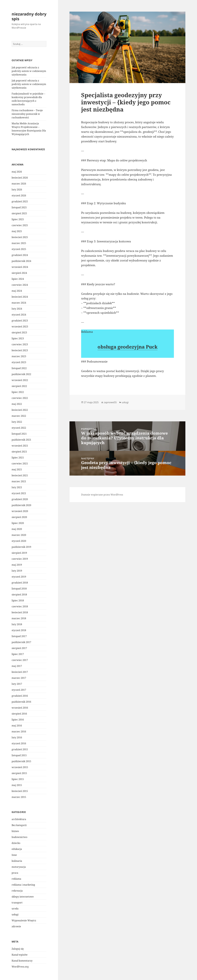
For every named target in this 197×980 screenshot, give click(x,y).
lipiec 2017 (18, 654)
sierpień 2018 (19, 595)
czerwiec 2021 (20, 463)
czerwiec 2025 (20, 225)
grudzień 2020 (20, 499)
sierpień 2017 (19, 648)
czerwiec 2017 (20, 660)
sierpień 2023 (19, 332)
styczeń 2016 (19, 743)
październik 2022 (21, 374)
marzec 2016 (19, 732)
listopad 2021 (19, 434)
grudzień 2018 (20, 583)
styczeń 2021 (19, 493)
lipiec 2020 (18, 523)
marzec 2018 (19, 618)
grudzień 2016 (20, 696)
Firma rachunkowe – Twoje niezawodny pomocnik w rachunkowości (27, 114)
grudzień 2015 (20, 749)
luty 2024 (17, 309)
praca (15, 873)
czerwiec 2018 (20, 606)
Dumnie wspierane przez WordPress (102, 495)
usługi (15, 914)
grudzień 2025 (20, 201)
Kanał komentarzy (22, 961)
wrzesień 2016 (20, 708)
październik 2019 (21, 547)
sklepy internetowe (23, 897)
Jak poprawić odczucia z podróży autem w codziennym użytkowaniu (29, 71)
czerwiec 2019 (20, 559)
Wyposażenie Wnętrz (24, 920)
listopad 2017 (19, 636)
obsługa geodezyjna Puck (128, 347)
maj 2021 (17, 469)
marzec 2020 (19, 535)
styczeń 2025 (19, 249)
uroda (15, 909)
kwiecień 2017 (20, 672)
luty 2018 (17, 624)
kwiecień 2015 (20, 791)
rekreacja (17, 891)
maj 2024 (17, 291)
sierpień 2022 (19, 386)
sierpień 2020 (19, 517)
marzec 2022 (19, 416)
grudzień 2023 (20, 321)
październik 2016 (21, 702)
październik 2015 (21, 761)
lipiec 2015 (18, 779)
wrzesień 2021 (20, 446)
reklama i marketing (23, 885)
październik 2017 (21, 642)
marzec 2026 (19, 184)
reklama (16, 879)
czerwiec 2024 (20, 285)
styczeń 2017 (19, 690)
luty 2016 (17, 737)
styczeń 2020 (19, 541)
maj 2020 (17, 529)
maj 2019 (17, 565)
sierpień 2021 (19, 452)
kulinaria (17, 861)
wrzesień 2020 (20, 511)
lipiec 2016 (18, 720)
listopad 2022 (19, 368)
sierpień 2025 (19, 213)
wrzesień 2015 (20, 767)
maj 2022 (17, 404)
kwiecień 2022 (20, 410)
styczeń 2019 (19, 577)
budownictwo (19, 837)
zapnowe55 (110, 402)
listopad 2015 (19, 755)
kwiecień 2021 (20, 475)
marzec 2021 (19, 481)
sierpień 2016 (19, 714)
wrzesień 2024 (20, 267)
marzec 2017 (19, 678)
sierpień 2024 (19, 273)
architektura (19, 819)
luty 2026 (17, 190)
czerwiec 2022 (20, 398)
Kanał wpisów (20, 955)
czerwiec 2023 (20, 344)
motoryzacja (19, 867)
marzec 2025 (19, 243)
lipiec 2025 (18, 219)
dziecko (16, 843)
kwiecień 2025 (20, 237)
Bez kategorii (19, 825)
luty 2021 (17, 487)
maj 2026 (17, 172)
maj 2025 (17, 231)
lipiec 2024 (18, 279)
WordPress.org (20, 967)
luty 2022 (17, 422)
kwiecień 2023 (20, 350)
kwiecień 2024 (20, 297)
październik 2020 (21, 505)
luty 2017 (17, 684)
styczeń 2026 (19, 195)
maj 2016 (17, 726)
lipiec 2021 (18, 458)
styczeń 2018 (19, 630)
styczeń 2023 (19, 362)
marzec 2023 (19, 356)
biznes (15, 831)
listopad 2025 (19, 207)
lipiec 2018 (18, 600)
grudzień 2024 (20, 255)
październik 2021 (21, 440)
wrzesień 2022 (20, 380)
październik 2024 (21, 261)
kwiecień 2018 (20, 612)
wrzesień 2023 (20, 327)
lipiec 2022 (18, 392)
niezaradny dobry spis (29, 16)
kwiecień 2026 (20, 178)
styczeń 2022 (19, 428)
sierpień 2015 (19, 773)
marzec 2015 (19, 797)
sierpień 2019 (19, 553)
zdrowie (16, 926)
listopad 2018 (19, 589)
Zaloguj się (18, 949)
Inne (14, 855)
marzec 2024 (19, 303)
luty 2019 (17, 571)
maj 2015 (17, 785)
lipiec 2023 (18, 338)
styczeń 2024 (19, 315)
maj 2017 (17, 666)
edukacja (17, 849)
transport (17, 903)
